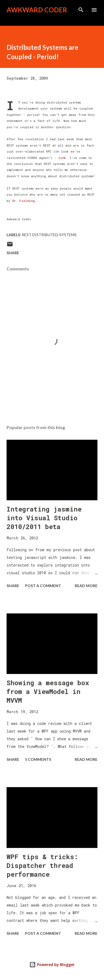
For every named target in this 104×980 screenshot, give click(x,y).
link (62, 158)
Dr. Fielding (24, 201)
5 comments (38, 759)
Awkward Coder (37, 10)
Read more (86, 586)
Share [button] (13, 253)
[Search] (81, 10)
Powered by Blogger (52, 965)
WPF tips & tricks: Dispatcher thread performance (42, 865)
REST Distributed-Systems (49, 235)
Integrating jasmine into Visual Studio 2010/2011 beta (44, 518)
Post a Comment (43, 586)
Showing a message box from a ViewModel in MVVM (48, 692)
